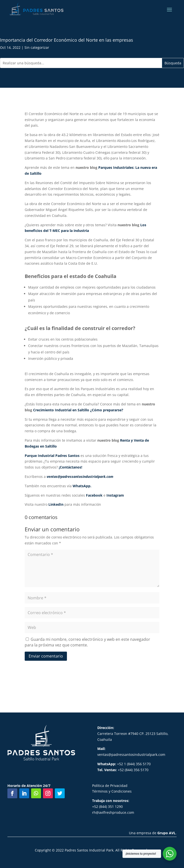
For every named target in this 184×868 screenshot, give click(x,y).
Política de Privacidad (110, 786)
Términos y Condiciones (112, 791)
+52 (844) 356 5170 (123, 770)
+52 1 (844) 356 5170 (124, 764)
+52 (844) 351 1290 (107, 807)
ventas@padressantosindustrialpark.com (131, 755)
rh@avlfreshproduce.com (113, 812)
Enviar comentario (46, 656)
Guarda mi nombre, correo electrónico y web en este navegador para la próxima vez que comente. (87, 642)
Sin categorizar (37, 47)
